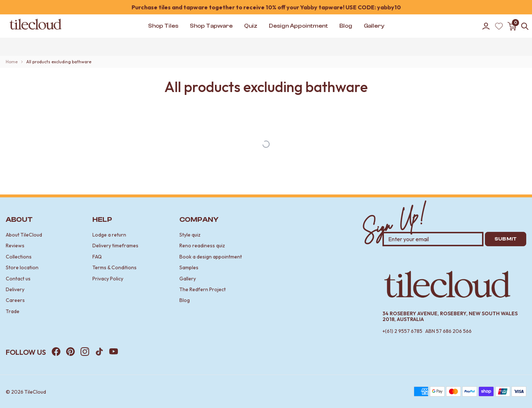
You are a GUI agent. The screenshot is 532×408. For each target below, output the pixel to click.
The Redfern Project (203, 289)
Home (12, 62)
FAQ (97, 257)
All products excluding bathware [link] (59, 62)
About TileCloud (24, 235)
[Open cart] (512, 26)
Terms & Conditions (114, 267)
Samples (189, 267)
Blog (185, 300)
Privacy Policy (108, 279)
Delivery (15, 289)
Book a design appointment (211, 257)
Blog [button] (346, 26)
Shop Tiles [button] (163, 26)
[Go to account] (486, 26)
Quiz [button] (251, 26)
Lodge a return (109, 235)
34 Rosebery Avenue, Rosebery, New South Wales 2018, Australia (450, 317)
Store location (22, 267)
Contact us (18, 279)
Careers (15, 300)
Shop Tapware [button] (211, 26)
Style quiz (190, 235)
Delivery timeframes (115, 246)
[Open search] (525, 26)
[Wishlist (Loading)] (499, 26)
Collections (19, 257)
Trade (13, 311)
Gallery (188, 279)
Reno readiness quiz (202, 246)
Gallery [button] (374, 26)
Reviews (15, 246)
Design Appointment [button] (298, 26)
